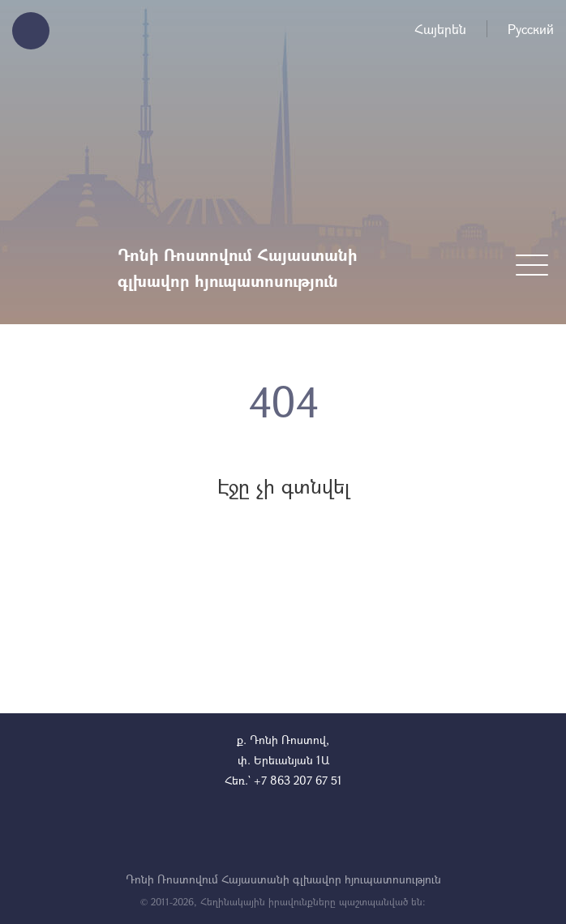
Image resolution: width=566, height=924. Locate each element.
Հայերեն (440, 29)
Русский (531, 29)
